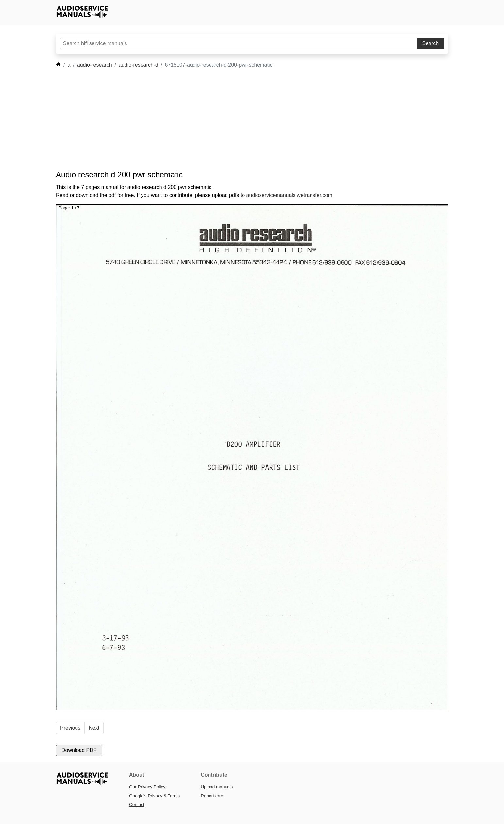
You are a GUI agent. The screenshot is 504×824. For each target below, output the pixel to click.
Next (94, 728)
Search (431, 43)
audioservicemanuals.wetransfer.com (289, 195)
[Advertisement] (242, 119)
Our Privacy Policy (147, 787)
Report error (213, 796)
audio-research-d (138, 65)
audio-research (95, 65)
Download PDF (79, 750)
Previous (70, 728)
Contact (137, 805)
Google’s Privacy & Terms (154, 796)
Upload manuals (217, 787)
